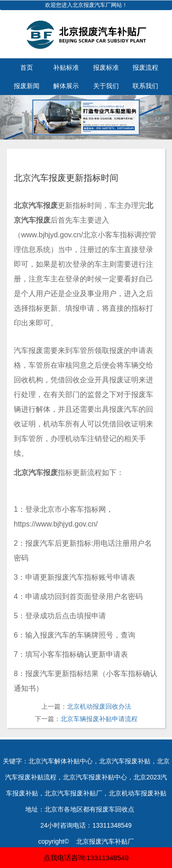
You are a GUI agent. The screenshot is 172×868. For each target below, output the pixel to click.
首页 (27, 67)
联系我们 (145, 86)
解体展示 (66, 86)
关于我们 (106, 86)
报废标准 (106, 67)
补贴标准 (66, 67)
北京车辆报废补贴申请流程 (99, 719)
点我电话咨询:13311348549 (86, 858)
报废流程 (145, 67)
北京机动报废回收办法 (99, 706)
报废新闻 (27, 86)
